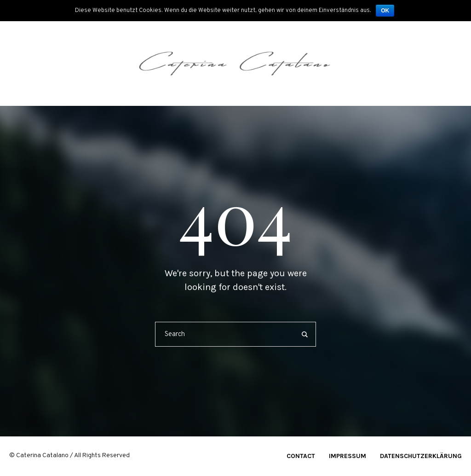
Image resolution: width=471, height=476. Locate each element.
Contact (301, 456)
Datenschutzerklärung (421, 456)
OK (385, 11)
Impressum (348, 456)
